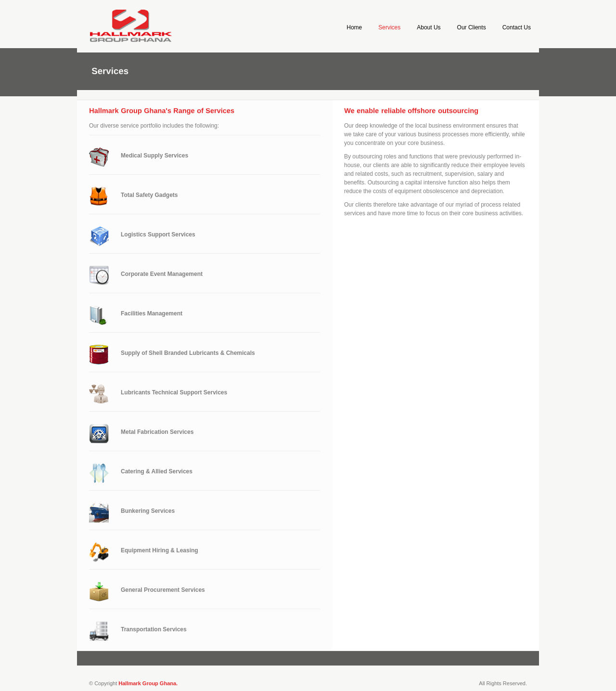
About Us (429, 27)
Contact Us (517, 27)
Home (354, 27)
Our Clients (472, 27)
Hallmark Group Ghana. (148, 683)
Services (389, 27)
